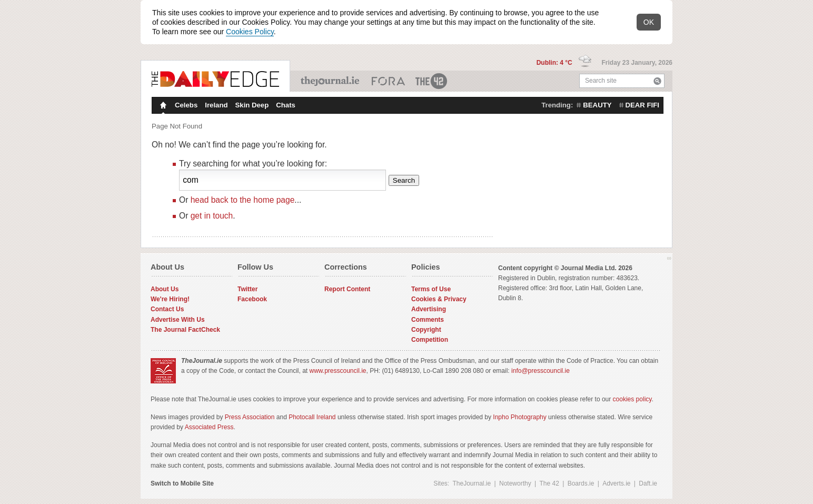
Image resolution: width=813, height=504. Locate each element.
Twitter (247, 289)
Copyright (426, 330)
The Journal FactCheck (185, 330)
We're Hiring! (170, 299)
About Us (165, 289)
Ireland (216, 105)
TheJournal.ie (331, 81)
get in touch (212, 216)
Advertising (429, 309)
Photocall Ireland (312, 417)
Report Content (347, 289)
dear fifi (642, 105)
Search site (601, 81)
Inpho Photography (519, 417)
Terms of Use (431, 289)
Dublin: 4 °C (555, 63)
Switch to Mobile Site (182, 483)
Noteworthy (515, 483)
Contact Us (167, 309)
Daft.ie (648, 483)
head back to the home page (243, 200)
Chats (286, 105)
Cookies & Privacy (439, 299)
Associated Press (209, 427)
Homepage (162, 106)
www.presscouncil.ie (338, 371)
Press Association (250, 417)
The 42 (432, 81)
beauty (597, 105)
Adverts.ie (616, 483)
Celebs (186, 105)
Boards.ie (581, 483)
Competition (430, 340)
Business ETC (388, 81)
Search (657, 81)
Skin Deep (252, 105)
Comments (428, 320)
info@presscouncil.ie (541, 371)
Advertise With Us (178, 320)
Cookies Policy (250, 32)
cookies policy (632, 399)
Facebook (252, 299)
